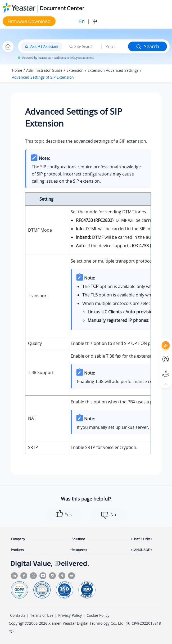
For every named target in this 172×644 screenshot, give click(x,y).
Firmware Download (29, 21)
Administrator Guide (44, 70)
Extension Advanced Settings (113, 70)
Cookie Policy (98, 615)
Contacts (18, 615)
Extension (75, 70)
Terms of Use (42, 615)
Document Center (62, 8)
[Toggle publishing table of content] (159, 73)
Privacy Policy (70, 615)
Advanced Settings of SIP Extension (43, 77)
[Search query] (115, 47)
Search (148, 46)
